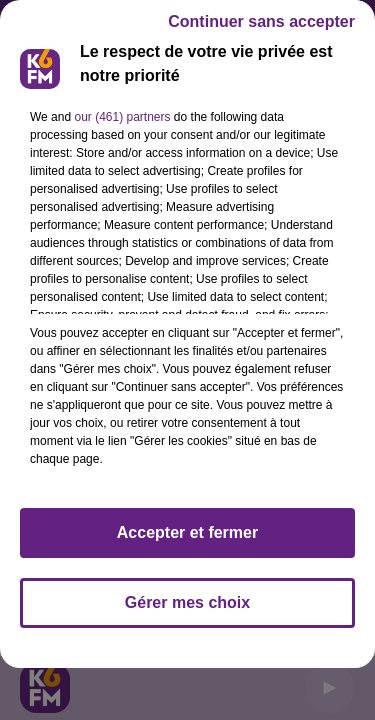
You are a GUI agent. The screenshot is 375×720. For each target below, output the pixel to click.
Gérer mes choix (187, 602)
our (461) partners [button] (122, 117)
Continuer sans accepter (261, 21)
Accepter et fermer (187, 532)
